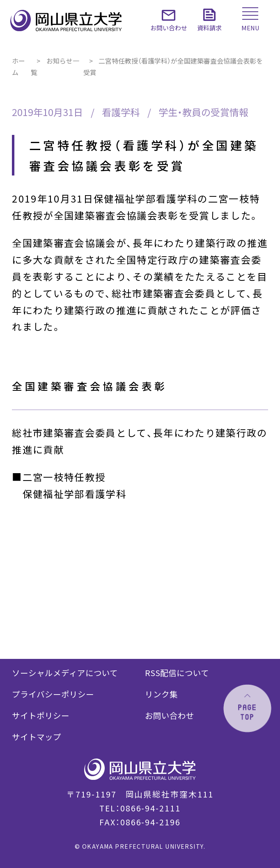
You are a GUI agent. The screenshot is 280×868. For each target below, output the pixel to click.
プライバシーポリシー (53, 694)
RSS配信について (177, 673)
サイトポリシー (41, 715)
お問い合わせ (170, 715)
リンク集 (161, 694)
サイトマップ (37, 737)
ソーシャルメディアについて (65, 673)
